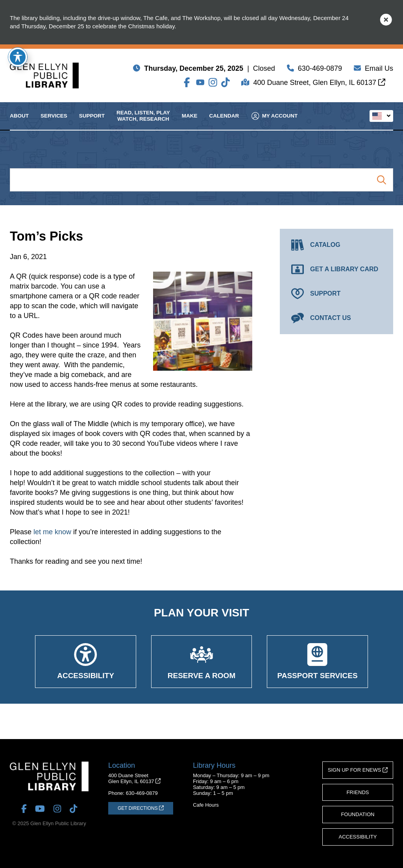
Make (190, 123)
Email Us (379, 70)
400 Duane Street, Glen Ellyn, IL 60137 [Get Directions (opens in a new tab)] (319, 84)
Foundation (358, 814)
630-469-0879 (320, 70)
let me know (52, 532)
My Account (275, 123)
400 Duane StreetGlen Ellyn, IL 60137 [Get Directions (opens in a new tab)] (134, 778)
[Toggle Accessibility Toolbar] (18, 57)
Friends (358, 792)
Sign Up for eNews (358, 770)
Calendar (224, 123)
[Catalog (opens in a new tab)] (336, 245)
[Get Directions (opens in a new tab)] (141, 808)
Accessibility (358, 837)
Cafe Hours (206, 805)
